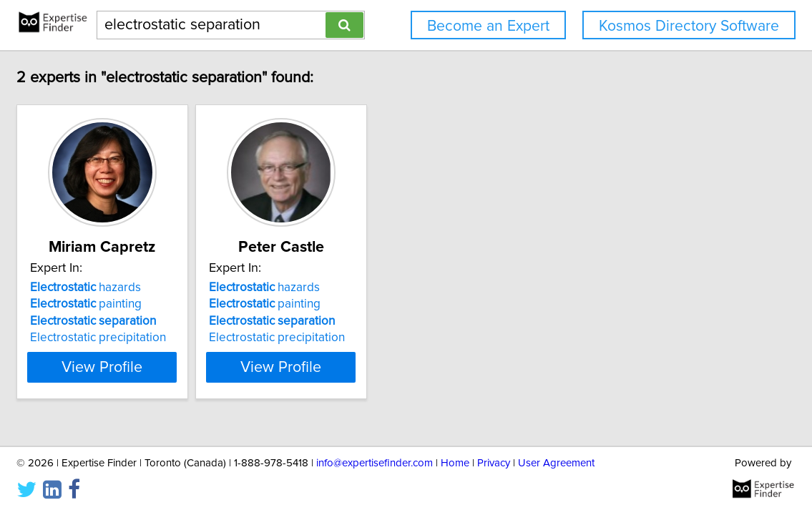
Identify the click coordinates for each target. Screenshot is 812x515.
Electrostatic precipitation (166, 338)
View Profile (188, 367)
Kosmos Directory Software (689, 26)
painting (154, 304)
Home (455, 463)
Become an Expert (488, 26)
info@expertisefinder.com (375, 463)
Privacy (494, 463)
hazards (153, 288)
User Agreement (556, 463)
